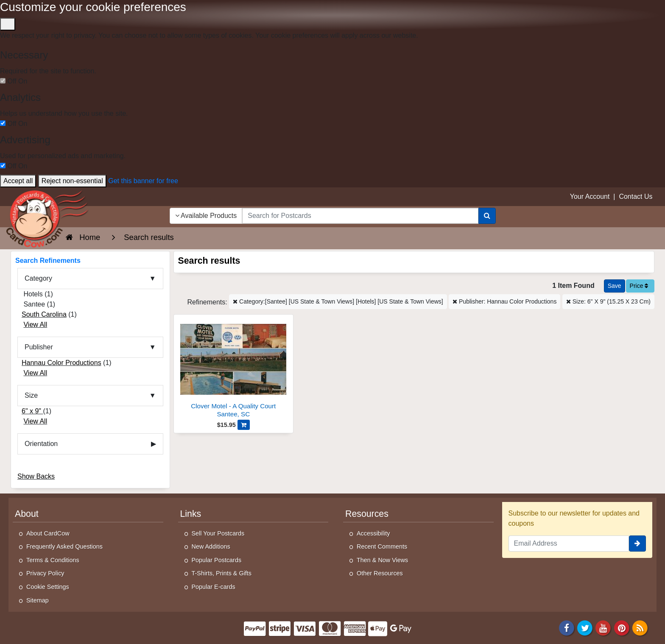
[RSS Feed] (640, 628)
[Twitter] (585, 628)
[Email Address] (569, 544)
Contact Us (636, 197)
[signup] (637, 544)
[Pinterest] (622, 628)
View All (35, 325)
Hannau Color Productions (61, 363)
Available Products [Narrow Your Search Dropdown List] (206, 216)
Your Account (590, 197)
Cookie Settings (48, 587)
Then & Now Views (382, 560)
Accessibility (373, 533)
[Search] (487, 216)
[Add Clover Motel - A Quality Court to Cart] (244, 425)
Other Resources (380, 573)
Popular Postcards (217, 560)
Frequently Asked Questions (64, 546)
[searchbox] (360, 216)
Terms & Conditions (53, 560)
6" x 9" (32, 411)
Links (191, 514)
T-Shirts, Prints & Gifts (222, 573)
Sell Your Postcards (218, 533)
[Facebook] (567, 628)
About (27, 514)
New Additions (211, 546)
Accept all (18, 181)
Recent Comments (382, 546)
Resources (367, 514)
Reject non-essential (72, 181)
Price (639, 286)
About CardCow (48, 533)
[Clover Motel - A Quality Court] (234, 368)
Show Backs (36, 476)
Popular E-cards (214, 587)
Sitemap (38, 600)
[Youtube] (604, 628)
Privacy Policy (45, 573)
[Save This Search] (615, 286)
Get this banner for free (143, 181)
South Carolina (44, 314)
